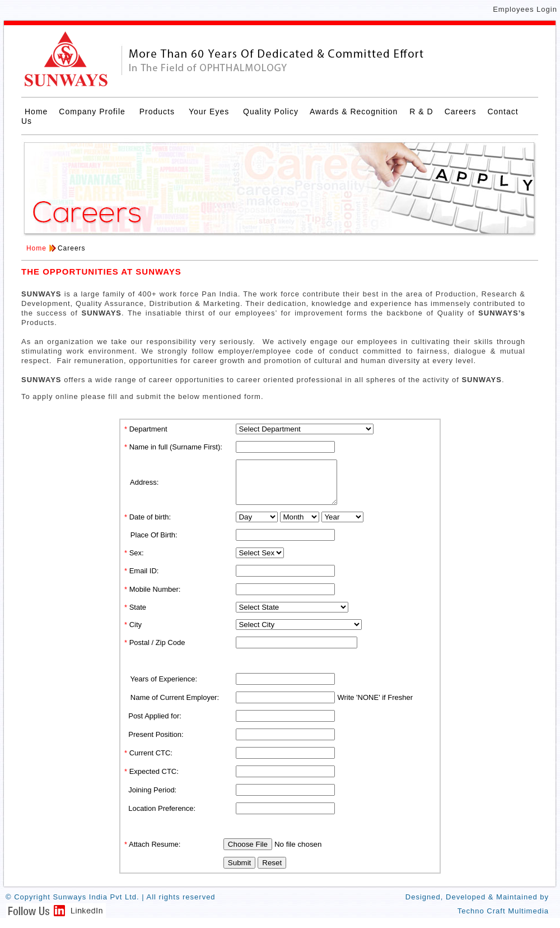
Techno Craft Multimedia (503, 919)
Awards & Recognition (355, 112)
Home (36, 112)
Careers (461, 112)
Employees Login (525, 9)
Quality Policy (271, 112)
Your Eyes (210, 112)
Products (158, 112)
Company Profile (93, 112)
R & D (421, 112)
